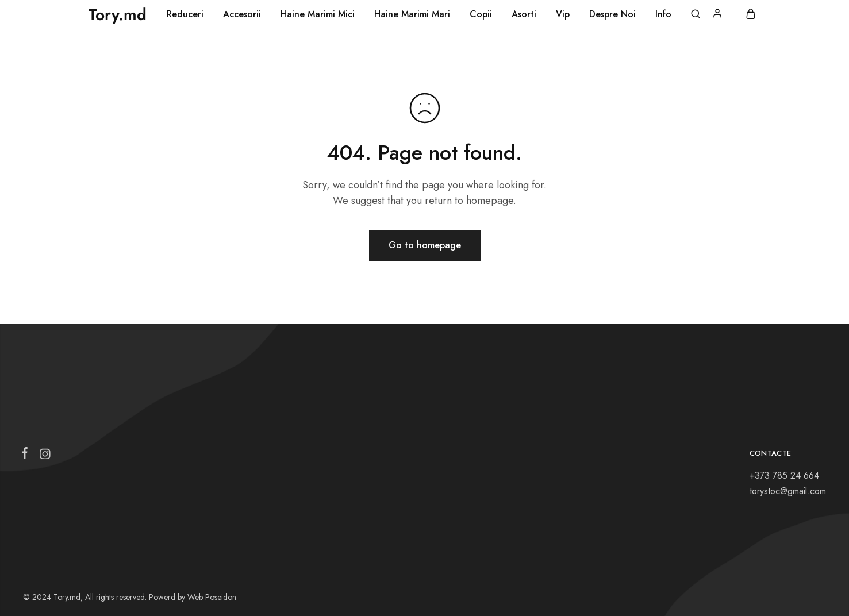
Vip (563, 14)
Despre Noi (612, 14)
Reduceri (185, 14)
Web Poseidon (212, 597)
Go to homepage (425, 245)
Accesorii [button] (242, 14)
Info (663, 14)
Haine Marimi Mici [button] (318, 14)
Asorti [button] (524, 14)
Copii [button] (481, 14)
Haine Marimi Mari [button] (412, 14)
